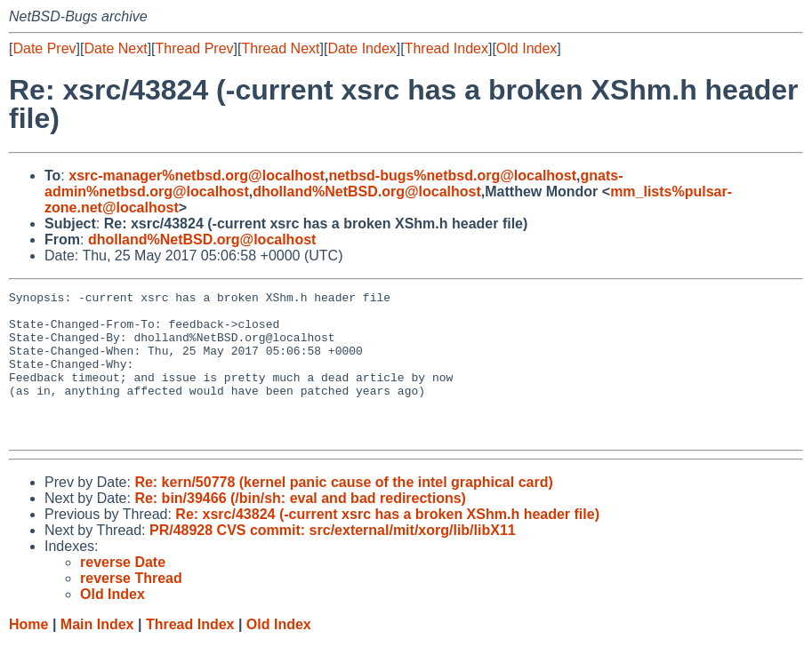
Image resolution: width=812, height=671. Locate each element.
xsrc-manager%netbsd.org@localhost (197, 176)
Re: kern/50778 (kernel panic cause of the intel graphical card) (343, 511)
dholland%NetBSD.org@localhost (367, 192)
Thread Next (280, 48)
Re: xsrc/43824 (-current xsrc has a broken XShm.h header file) (387, 543)
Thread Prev (195, 48)
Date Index (362, 48)
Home (28, 654)
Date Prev (44, 48)
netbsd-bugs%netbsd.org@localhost (452, 176)
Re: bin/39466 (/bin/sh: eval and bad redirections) (300, 527)
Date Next (115, 48)
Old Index (527, 48)
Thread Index (446, 48)
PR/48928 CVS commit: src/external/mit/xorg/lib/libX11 (333, 559)
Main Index (97, 654)
